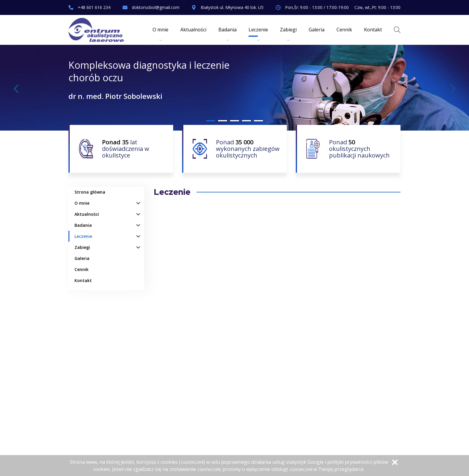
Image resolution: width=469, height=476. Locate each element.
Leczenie (258, 34)
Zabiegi (288, 34)
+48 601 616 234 (94, 7)
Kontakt (373, 30)
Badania (227, 34)
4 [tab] (246, 121)
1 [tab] (211, 121)
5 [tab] (258, 121)
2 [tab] (223, 121)
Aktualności (193, 30)
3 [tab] (234, 121)
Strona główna (90, 192)
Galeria (317, 30)
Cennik (344, 30)
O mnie (160, 34)
